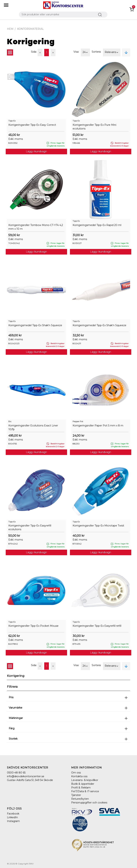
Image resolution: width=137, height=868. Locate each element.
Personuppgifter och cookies (89, 803)
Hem (10, 29)
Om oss (76, 773)
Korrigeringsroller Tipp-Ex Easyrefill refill (97, 626)
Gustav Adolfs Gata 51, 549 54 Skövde (30, 780)
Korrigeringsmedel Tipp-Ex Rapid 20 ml (97, 225)
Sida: (34, 52)
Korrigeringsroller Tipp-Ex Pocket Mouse (33, 626)
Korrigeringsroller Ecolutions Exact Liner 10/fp (33, 427)
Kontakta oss (79, 776)
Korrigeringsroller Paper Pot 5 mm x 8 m (98, 426)
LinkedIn (12, 817)
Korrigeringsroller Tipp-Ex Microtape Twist (98, 526)
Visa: (76, 52)
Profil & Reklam (81, 788)
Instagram (13, 821)
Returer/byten (80, 799)
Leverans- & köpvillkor (85, 780)
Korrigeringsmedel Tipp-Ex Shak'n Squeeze (35, 325)
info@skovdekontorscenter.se (26, 776)
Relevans (112, 52)
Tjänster (76, 795)
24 (85, 52)
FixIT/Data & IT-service (85, 791)
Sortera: (96, 52)
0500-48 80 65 (16, 773)
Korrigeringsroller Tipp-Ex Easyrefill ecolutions (30, 527)
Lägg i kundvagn (36, 151)
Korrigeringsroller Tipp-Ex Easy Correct (32, 125)
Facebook (13, 814)
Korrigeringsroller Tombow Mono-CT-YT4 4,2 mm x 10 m (36, 227)
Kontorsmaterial (31, 29)
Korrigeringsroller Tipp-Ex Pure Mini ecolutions (94, 127)
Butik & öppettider (83, 784)
